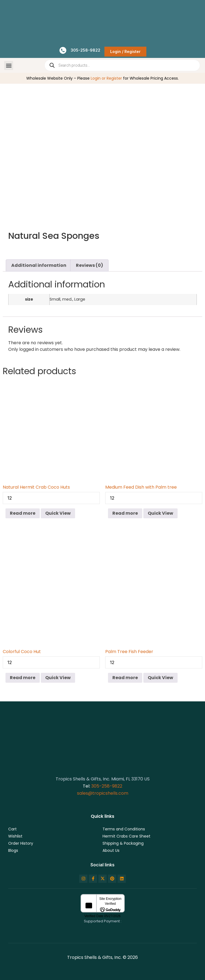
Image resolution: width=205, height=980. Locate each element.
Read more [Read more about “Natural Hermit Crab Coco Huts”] (23, 513)
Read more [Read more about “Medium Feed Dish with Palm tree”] (125, 513)
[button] (9, 65)
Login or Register (106, 78)
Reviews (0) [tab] (89, 265)
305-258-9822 (107, 786)
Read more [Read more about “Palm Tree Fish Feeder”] (125, 678)
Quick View (58, 513)
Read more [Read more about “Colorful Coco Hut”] (23, 678)
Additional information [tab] (39, 265)
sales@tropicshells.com (103, 793)
